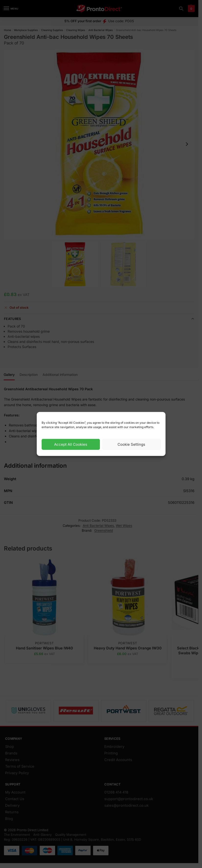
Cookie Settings (131, 444)
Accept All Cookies (71, 444)
